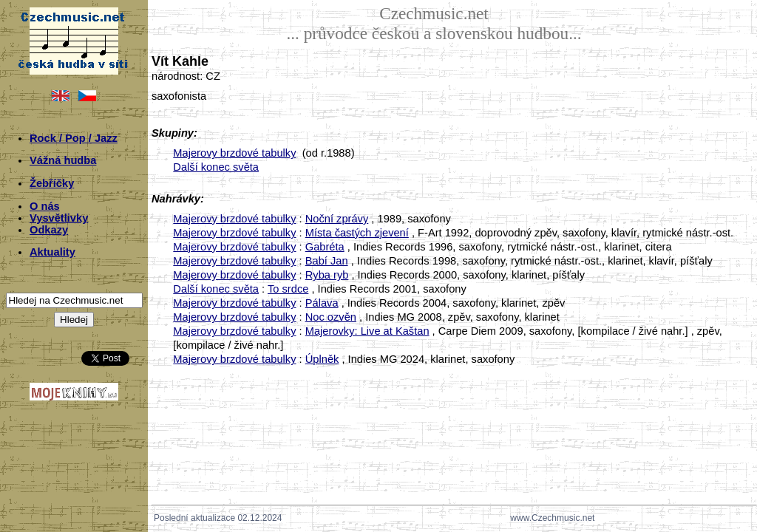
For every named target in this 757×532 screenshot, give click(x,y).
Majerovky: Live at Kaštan (367, 331)
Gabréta (325, 247)
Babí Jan (327, 261)
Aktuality (52, 252)
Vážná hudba (63, 160)
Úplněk (322, 359)
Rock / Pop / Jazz (74, 138)
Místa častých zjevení (357, 233)
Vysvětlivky (59, 218)
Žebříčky (52, 183)
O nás (45, 206)
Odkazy (49, 230)
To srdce (288, 289)
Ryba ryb (327, 275)
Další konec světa (216, 167)
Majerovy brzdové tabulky (234, 153)
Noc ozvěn (331, 317)
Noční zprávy (337, 219)
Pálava (322, 303)
